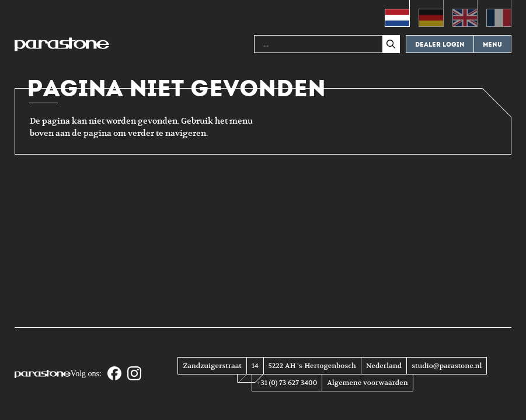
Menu (492, 45)
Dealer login (440, 45)
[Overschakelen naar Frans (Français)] (499, 13)
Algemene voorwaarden (367, 383)
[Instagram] (134, 374)
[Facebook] (114, 374)
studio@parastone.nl (447, 366)
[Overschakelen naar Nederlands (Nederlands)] (397, 13)
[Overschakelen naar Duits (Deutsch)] (431, 13)
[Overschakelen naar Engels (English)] (465, 13)
